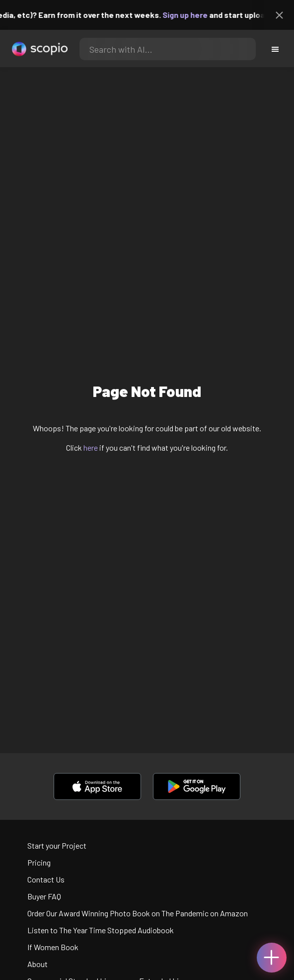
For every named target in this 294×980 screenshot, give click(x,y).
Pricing (39, 862)
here (91, 447)
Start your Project (57, 845)
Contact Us (46, 879)
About (37, 964)
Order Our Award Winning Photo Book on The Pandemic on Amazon (138, 913)
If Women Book (53, 947)
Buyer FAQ (44, 896)
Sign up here (189, 15)
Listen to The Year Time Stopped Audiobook (101, 930)
